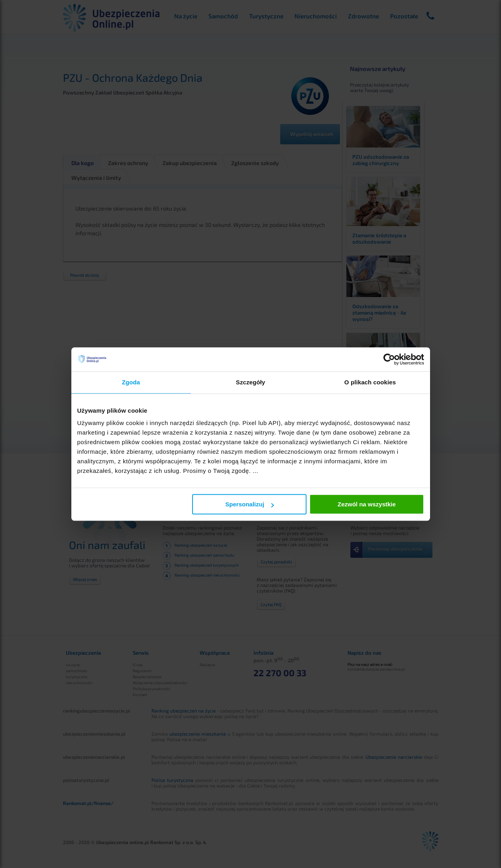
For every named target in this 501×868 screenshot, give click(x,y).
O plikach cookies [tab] (370, 382)
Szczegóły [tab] (250, 382)
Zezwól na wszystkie (367, 504)
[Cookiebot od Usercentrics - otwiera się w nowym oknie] (389, 359)
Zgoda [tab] (131, 382)
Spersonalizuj (250, 504)
